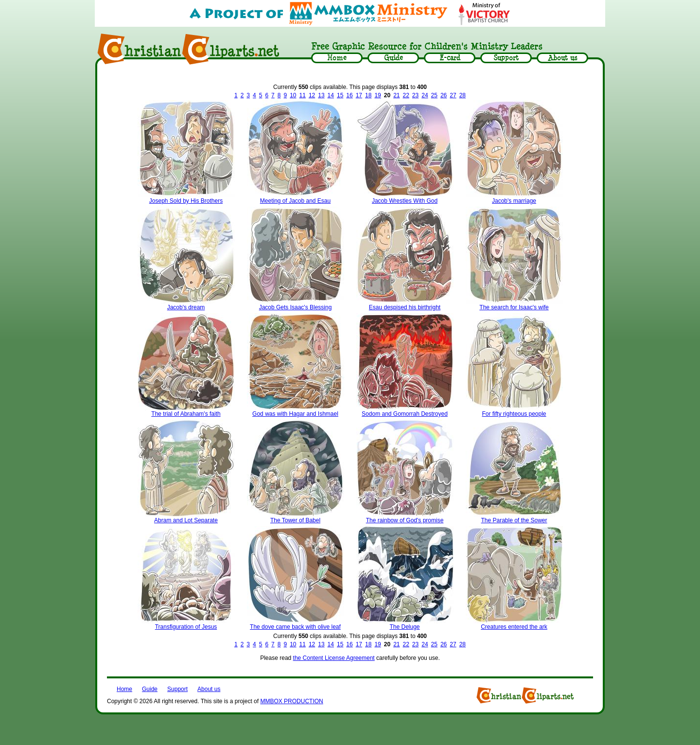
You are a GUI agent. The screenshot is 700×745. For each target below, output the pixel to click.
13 (321, 95)
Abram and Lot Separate (186, 520)
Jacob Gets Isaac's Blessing (296, 307)
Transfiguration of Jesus (186, 627)
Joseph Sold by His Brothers (186, 201)
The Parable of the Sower (514, 520)
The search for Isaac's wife (514, 307)
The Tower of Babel (295, 520)
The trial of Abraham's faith (186, 414)
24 (425, 95)
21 (396, 95)
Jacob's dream (186, 307)
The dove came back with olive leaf (295, 627)
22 (406, 95)
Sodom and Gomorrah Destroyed (405, 414)
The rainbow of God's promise (405, 520)
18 (368, 95)
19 (377, 95)
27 (453, 95)
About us (209, 689)
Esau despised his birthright (405, 307)
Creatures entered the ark (514, 627)
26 (444, 95)
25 (434, 95)
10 (293, 95)
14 (331, 95)
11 (303, 95)
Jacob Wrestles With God (405, 201)
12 (312, 95)
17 (359, 95)
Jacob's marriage (514, 201)
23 (415, 95)
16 (349, 95)
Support (177, 689)
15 (340, 95)
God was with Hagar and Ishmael (295, 414)
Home (124, 689)
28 (463, 95)
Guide (150, 689)
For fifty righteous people (514, 414)
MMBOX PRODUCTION (291, 701)
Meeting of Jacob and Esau (295, 201)
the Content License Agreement (334, 658)
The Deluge (404, 627)
